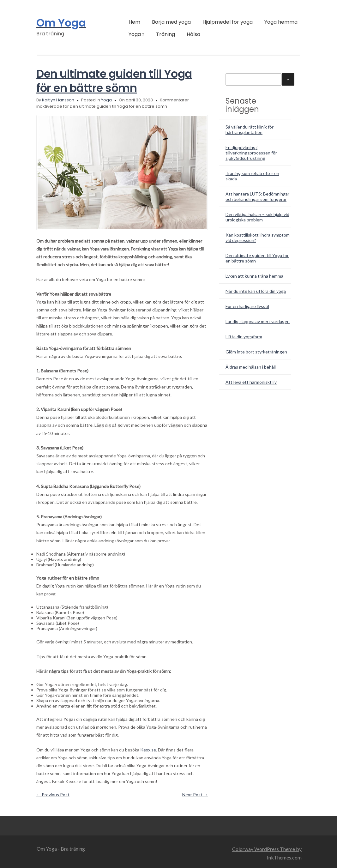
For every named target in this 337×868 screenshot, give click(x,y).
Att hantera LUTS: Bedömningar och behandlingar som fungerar (257, 196)
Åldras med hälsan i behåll (251, 367)
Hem (134, 22)
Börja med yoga (171, 22)
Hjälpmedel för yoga (228, 22)
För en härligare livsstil (247, 306)
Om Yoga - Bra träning (61, 849)
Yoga (136, 34)
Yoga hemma (281, 22)
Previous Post (53, 795)
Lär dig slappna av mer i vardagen (258, 321)
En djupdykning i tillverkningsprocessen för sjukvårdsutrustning (251, 153)
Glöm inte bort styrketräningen (256, 352)
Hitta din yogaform (244, 337)
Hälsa (193, 34)
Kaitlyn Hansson (58, 100)
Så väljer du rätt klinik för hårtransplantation (250, 130)
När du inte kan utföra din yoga (256, 291)
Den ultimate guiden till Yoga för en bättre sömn (114, 81)
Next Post (195, 795)
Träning (165, 34)
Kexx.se (148, 750)
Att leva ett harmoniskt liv (251, 382)
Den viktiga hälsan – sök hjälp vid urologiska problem (257, 217)
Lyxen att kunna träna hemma (254, 276)
